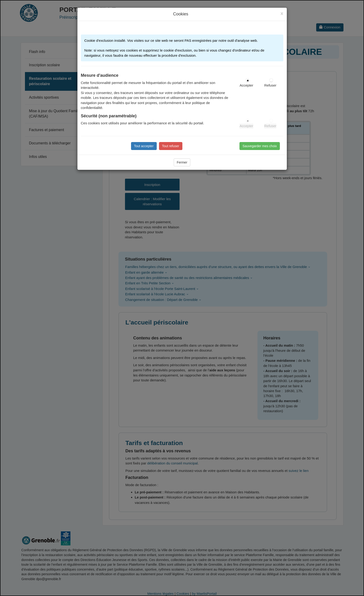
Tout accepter (144, 146)
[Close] (282, 13)
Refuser (270, 85)
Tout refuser (171, 146)
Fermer (182, 162)
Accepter (246, 85)
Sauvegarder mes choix (260, 146)
